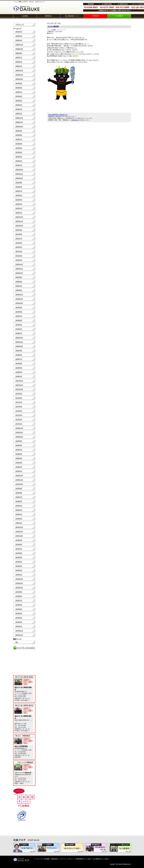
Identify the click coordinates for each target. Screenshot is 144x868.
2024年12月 (19, 70)
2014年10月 (19, 536)
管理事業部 (96, 16)
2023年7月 (19, 139)
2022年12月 (19, 170)
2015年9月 (19, 488)
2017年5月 (19, 411)
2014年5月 (19, 557)
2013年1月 (19, 626)
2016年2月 (19, 471)
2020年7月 (19, 286)
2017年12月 (19, 381)
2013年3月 (19, 618)
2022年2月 (19, 208)
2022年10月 (19, 178)
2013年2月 (19, 622)
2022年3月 (19, 204)
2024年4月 (19, 105)
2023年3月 (19, 157)
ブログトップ (20, 24)
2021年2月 (19, 260)
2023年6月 (19, 144)
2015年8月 (19, 493)
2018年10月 (19, 346)
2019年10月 (19, 303)
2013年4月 (19, 613)
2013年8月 (19, 596)
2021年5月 (19, 247)
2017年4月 (19, 415)
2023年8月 (19, 135)
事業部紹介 (49, 16)
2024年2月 (19, 109)
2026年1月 (19, 40)
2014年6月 (19, 553)
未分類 (54, 30)
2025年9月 (19, 53)
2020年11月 (19, 269)
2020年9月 (19, 277)
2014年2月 (19, 570)
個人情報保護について (72, 16)
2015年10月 (19, 484)
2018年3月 (19, 376)
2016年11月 (19, 432)
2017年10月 (19, 389)
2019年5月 (19, 325)
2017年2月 (19, 420)
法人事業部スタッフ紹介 (101, 859)
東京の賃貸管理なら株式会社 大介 (58, 115)
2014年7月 (19, 549)
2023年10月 (19, 126)
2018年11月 (19, 342)
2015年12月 (19, 476)
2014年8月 (19, 544)
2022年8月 (19, 187)
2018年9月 (19, 351)
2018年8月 (19, 355)
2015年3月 (19, 514)
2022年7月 (19, 191)
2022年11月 (19, 174)
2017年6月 (19, 407)
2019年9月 (19, 307)
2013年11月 (19, 583)
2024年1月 (19, 114)
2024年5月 (19, 101)
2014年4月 (19, 562)
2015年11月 (19, 480)
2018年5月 (19, 368)
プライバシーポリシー (67, 859)
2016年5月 (19, 458)
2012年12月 (19, 631)
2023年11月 (19, 122)
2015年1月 (19, 523)
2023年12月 (19, 118)
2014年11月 (19, 532)
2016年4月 (19, 463)
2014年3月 (19, 566)
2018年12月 (19, 338)
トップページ (38, 859)
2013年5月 (19, 609)
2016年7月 (19, 450)
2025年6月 (19, 62)
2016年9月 (19, 441)
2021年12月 (19, 217)
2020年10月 (19, 273)
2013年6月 (19, 605)
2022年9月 (19, 182)
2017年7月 (19, 402)
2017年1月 (19, 424)
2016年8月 (19, 445)
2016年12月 (19, 428)
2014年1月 (19, 575)
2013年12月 (19, 579)
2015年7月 (19, 497)
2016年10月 (19, 437)
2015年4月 (19, 510)
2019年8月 (19, 312)
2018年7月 (19, 359)
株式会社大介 (75, 120)
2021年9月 (19, 230)
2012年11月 (19, 635)
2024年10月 (19, 79)
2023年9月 (19, 131)
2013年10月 (19, 588)
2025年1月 (19, 66)
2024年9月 (19, 83)
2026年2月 (19, 36)
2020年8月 (19, 282)
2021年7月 (19, 239)
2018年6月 (19, 363)
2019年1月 (19, 333)
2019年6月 (19, 320)
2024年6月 (19, 96)
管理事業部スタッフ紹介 (83, 859)
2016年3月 (19, 467)
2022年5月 (19, 195)
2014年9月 (19, 540)
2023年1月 (19, 165)
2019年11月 (19, 299)
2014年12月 (19, 527)
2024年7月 (19, 92)
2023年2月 (19, 161)
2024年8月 (19, 88)
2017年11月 (19, 385)
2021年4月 (19, 251)
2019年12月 (19, 295)
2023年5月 (19, 148)
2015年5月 (19, 506)
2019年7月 (19, 316)
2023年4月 (19, 152)
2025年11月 (19, 45)
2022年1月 (19, 213)
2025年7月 (19, 58)
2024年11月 (19, 75)
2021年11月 (19, 221)
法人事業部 (119, 16)
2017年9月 (19, 394)
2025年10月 (19, 49)
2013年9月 (19, 592)
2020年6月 (19, 290)
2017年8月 (19, 398)
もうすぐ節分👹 (53, 26)
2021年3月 (19, 256)
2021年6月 (19, 243)
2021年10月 (19, 226)
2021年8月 (19, 234)
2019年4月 (19, 329)
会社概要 (25, 16)
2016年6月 (19, 454)
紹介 (17, 642)
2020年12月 (19, 264)
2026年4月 (19, 32)
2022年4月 (19, 200)
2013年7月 (19, 600)
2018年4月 (19, 372)
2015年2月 (19, 519)
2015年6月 (19, 501)
